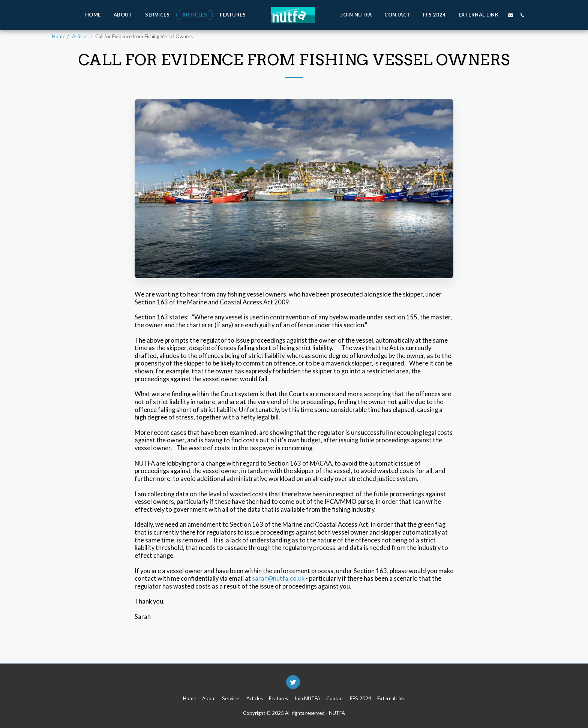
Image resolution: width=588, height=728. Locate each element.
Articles (80, 36)
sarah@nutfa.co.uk (278, 578)
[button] (511, 15)
